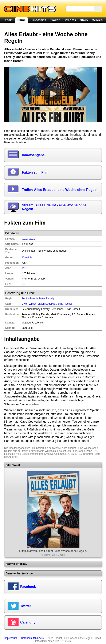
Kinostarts (38, 20)
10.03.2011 (29, 239)
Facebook (28, 587)
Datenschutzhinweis (32, 638)
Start (9, 20)
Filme (22, 20)
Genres (97, 20)
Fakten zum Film (35, 172)
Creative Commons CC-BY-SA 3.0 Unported (69, 454)
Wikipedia (50, 451)
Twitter (26, 606)
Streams (70, 20)
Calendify (28, 622)
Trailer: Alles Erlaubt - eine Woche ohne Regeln (60, 190)
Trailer (55, 20)
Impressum (11, 638)
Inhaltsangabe (33, 155)
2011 (25, 268)
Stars (84, 20)
